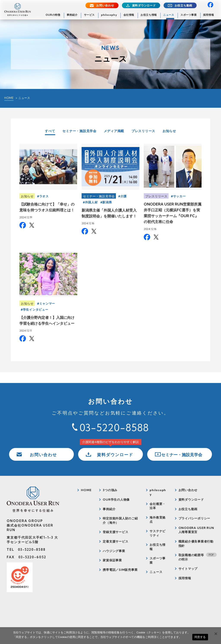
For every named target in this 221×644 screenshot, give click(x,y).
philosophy (109, 15)
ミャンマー (47, 304)
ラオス (44, 196)
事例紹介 (72, 15)
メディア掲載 (114, 131)
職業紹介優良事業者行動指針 (196, 544)
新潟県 (107, 202)
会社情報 (129, 15)
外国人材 (91, 202)
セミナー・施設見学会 (79, 131)
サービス (89, 15)
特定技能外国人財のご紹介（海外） (120, 521)
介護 (124, 196)
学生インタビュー (36, 310)
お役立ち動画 (184, 6)
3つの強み (110, 490)
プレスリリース (143, 131)
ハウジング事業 (114, 551)
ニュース (169, 15)
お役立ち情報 (149, 15)
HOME (9, 98)
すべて (50, 131)
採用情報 (208, 15)
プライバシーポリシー (194, 518)
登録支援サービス (115, 532)
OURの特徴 (53, 15)
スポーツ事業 (189, 15)
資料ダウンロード (144, 6)
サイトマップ (188, 569)
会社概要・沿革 (158, 506)
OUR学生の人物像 (116, 500)
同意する (200, 637)
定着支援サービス (115, 541)
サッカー (179, 196)
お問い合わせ (105, 6)
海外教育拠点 (158, 520)
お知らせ (169, 131)
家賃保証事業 (112, 560)
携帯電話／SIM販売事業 (120, 570)
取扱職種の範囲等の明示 (191, 557)
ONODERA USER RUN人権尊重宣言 (196, 530)
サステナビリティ (158, 533)
